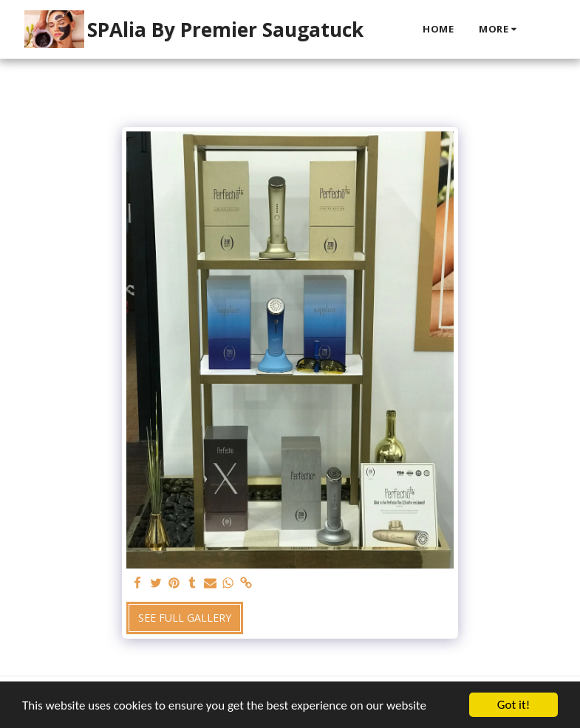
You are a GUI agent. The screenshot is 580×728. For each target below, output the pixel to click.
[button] (545, 30)
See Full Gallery (185, 618)
